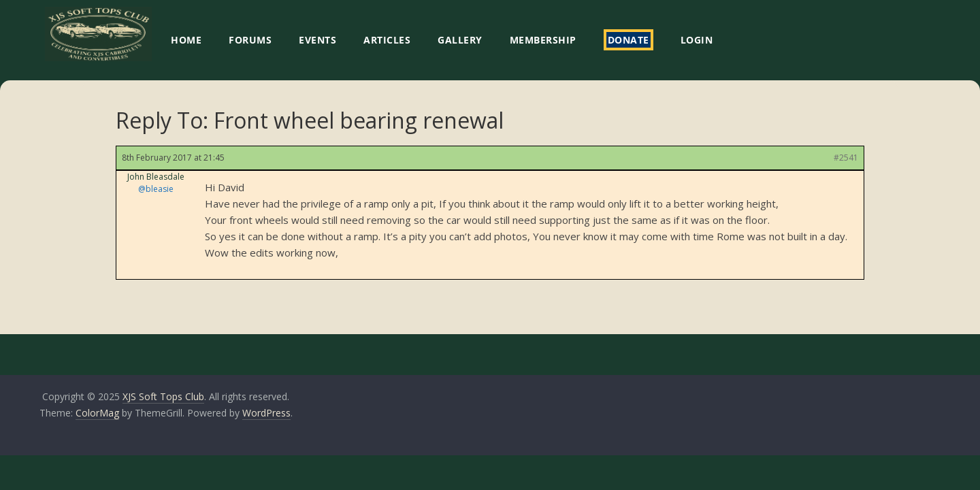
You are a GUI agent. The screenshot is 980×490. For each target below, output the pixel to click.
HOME (186, 40)
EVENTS (317, 40)
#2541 (846, 158)
